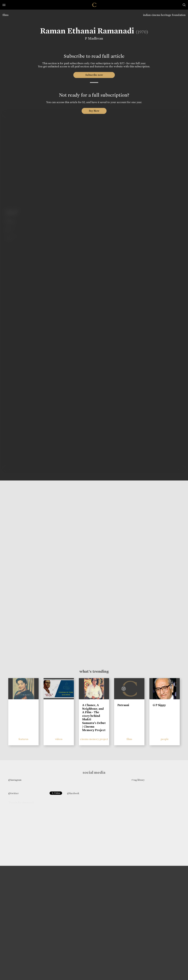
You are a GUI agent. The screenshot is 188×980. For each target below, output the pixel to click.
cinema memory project (94, 739)
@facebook (73, 793)
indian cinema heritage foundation (164, 15)
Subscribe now (94, 75)
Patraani (123, 705)
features (23, 739)
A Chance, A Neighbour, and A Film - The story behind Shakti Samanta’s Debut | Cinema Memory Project (94, 718)
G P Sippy (159, 705)
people (165, 739)
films (5, 15)
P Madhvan (92, 38)
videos (59, 739)
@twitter (13, 793)
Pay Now (94, 111)
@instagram (15, 780)
